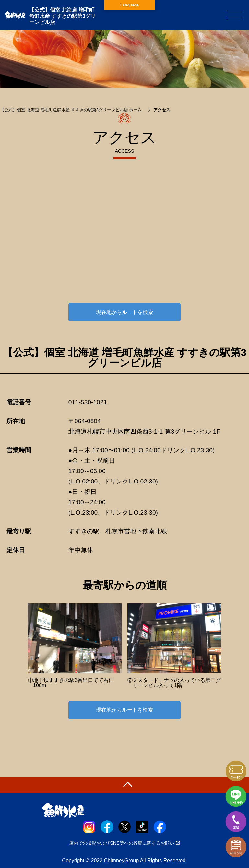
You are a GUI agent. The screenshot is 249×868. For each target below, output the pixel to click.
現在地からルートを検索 (124, 312)
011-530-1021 (88, 402)
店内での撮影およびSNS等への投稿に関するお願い (124, 843)
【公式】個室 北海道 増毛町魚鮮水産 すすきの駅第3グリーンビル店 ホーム (71, 110)
